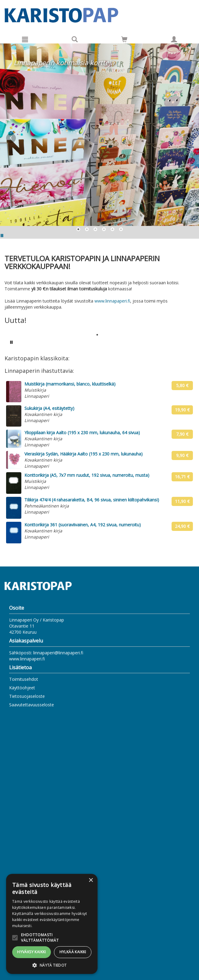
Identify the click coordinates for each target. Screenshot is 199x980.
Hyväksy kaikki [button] (32, 952)
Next (188, 138)
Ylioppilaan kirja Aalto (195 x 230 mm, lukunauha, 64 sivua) (82, 433)
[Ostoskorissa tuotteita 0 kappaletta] (124, 40)
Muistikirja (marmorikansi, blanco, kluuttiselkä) (70, 384)
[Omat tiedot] (174, 39)
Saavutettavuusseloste (32, 705)
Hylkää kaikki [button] (73, 952)
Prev (11, 138)
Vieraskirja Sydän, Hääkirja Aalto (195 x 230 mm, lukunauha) (84, 454)
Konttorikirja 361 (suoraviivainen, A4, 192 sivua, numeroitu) (83, 525)
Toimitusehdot (24, 679)
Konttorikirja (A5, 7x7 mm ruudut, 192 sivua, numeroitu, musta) (87, 475)
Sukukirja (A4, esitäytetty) (49, 408)
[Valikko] (25, 39)
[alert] (52, 924)
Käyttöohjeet (22, 688)
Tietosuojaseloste (27, 696)
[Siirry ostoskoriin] (124, 39)
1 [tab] (97, 335)
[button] (52, 965)
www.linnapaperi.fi (112, 301)
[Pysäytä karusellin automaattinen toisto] (12, 342)
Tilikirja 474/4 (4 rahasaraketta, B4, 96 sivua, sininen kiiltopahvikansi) (92, 500)
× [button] (91, 880)
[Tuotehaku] (75, 39)
